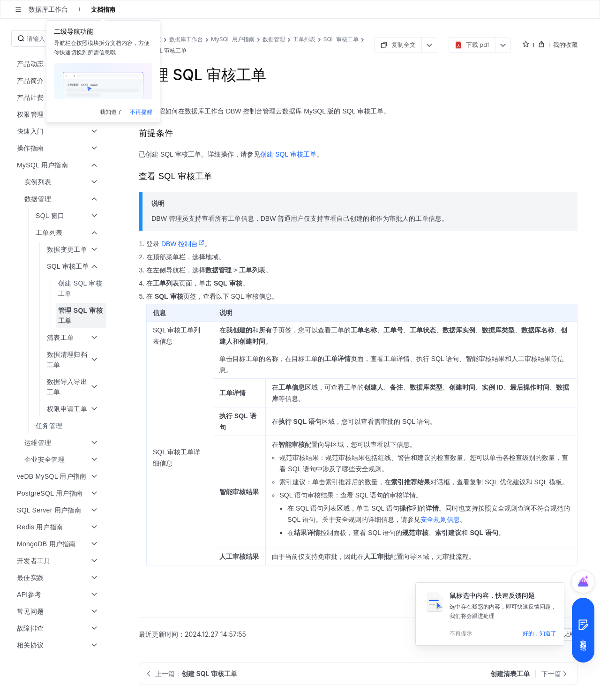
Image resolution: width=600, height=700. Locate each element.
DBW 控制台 (183, 244)
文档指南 (103, 9)
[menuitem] (59, 288)
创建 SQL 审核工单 (288, 154)
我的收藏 (565, 45)
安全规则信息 (440, 519)
